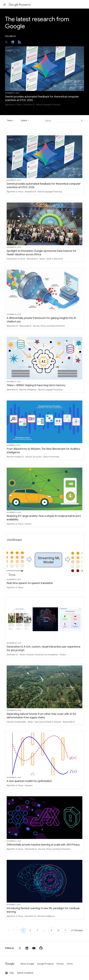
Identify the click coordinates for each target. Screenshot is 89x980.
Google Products (45, 964)
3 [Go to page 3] (37, 930)
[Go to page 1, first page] (9, 930)
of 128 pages (77, 930)
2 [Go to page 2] (30, 930)
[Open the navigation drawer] (5, 5)
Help (9, 973)
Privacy (60, 964)
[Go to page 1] (16, 930)
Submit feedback (25, 973)
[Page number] (66, 930)
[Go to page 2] (51, 930)
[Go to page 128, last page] (58, 930)
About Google (27, 964)
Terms (70, 964)
